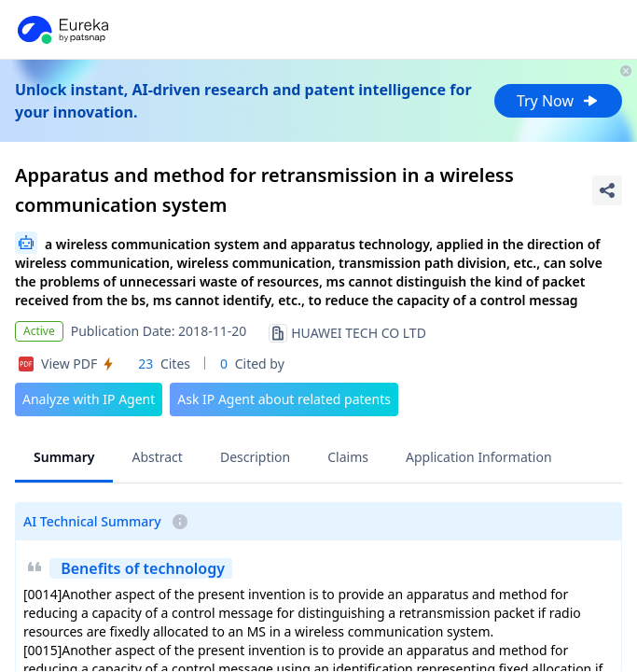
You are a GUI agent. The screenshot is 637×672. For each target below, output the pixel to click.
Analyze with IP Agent (89, 399)
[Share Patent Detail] (607, 190)
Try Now (558, 101)
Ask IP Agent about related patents (284, 399)
